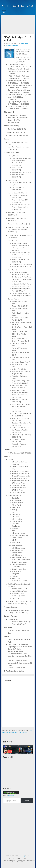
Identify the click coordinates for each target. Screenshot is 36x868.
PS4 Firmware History (9, 860)
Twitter (19, 10)
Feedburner (14, 10)
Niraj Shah (24, 43)
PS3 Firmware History (22, 859)
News (14, 859)
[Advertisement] (18, 24)
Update (21, 671)
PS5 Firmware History (21, 860)
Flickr (17, 10)
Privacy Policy (20, 862)
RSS (25, 10)
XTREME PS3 (11, 795)
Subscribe (27, 801)
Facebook (12, 10)
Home (10, 859)
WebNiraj (23, 856)
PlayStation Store (12, 46)
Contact (14, 862)
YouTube (22, 10)
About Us (30, 860)
